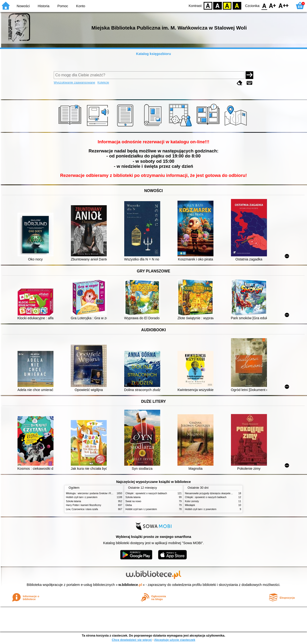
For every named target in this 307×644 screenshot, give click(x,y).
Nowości (23, 6)
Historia (44, 6)
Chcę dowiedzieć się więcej (132, 640)
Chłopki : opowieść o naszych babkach (146, 493)
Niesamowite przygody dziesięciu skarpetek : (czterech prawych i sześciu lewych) (229, 493)
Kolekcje (103, 82)
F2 (284, 5)
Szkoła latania (74, 501)
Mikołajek (190, 505)
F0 (264, 5)
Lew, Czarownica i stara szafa (82, 509)
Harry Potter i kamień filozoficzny (84, 505)
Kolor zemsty (192, 501)
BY (237, 5)
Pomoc (63, 6)
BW (218, 5)
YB (227, 5)
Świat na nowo (133, 501)
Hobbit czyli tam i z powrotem (82, 497)
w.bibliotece (130, 585)
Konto (81, 6)
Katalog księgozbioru (153, 54)
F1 (273, 5)
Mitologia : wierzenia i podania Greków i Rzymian (92, 493)
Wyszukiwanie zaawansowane (74, 82)
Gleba (129, 505)
